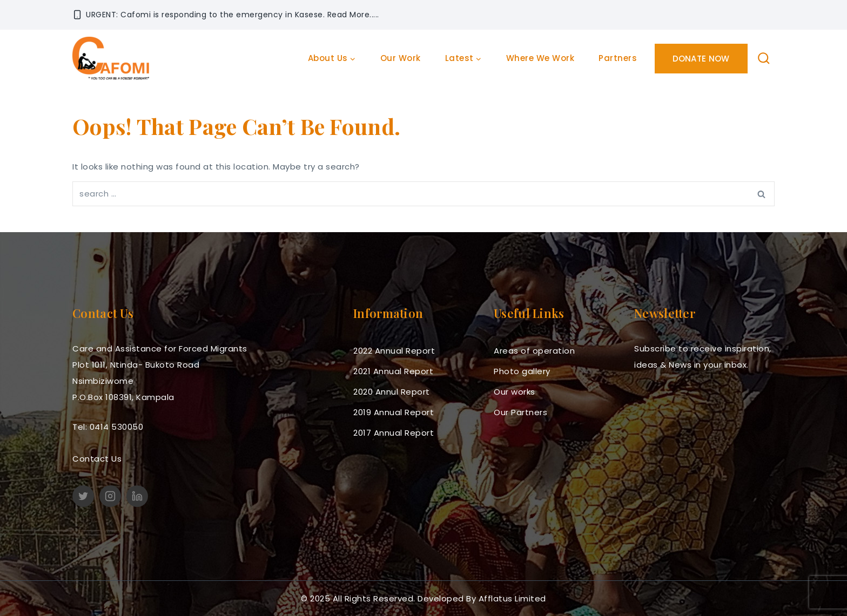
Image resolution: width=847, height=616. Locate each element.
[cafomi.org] (111, 58)
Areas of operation (534, 351)
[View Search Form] (764, 59)
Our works (515, 392)
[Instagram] (110, 496)
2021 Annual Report (393, 371)
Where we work (540, 58)
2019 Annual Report (394, 412)
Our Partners (520, 412)
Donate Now (701, 59)
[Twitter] (83, 496)
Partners (618, 58)
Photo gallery (522, 371)
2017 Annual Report (394, 433)
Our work (401, 58)
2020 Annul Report (392, 392)
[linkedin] (137, 496)
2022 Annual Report (394, 351)
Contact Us (97, 459)
